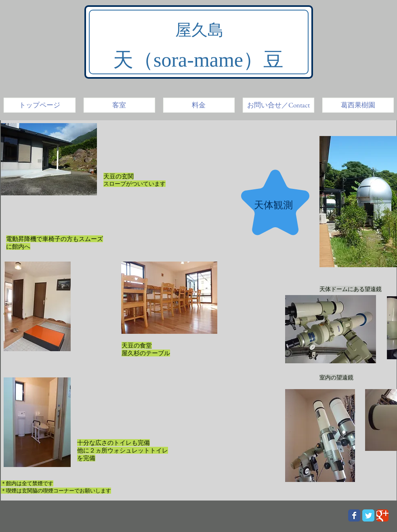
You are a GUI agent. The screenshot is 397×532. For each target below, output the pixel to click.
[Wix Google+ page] (382, 515)
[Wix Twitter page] (368, 515)
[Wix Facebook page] (354, 515)
